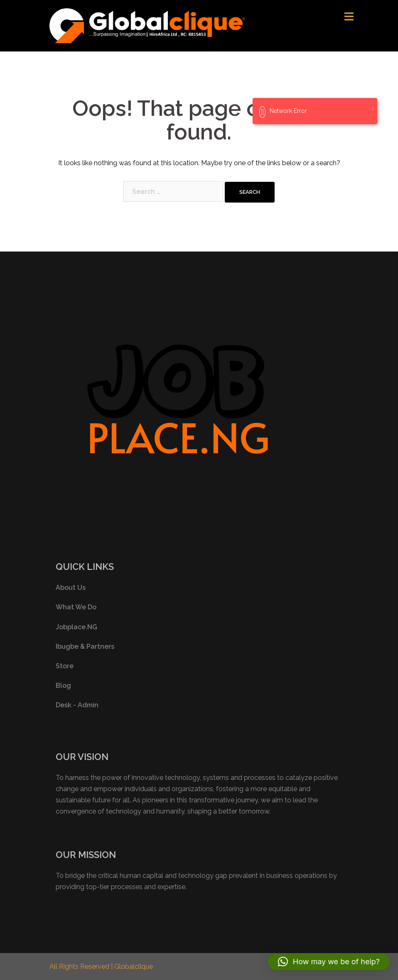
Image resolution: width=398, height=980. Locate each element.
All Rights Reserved (80, 967)
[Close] (373, 109)
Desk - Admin (77, 705)
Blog (63, 686)
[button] (329, 962)
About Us (71, 588)
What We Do (76, 607)
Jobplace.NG (76, 627)
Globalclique (134, 967)
